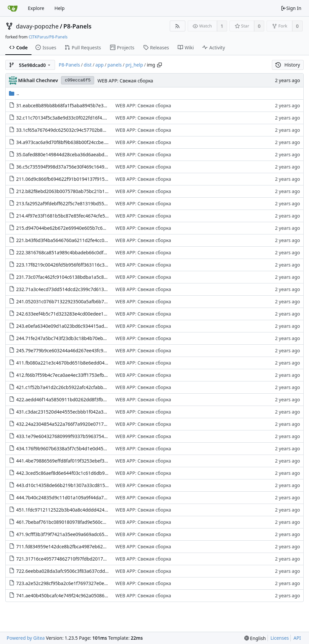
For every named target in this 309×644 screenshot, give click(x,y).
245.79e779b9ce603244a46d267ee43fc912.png (67, 350)
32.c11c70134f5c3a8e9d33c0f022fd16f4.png (64, 118)
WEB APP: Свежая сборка (125, 81)
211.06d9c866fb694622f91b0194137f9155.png (67, 179)
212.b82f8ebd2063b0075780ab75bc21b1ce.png (68, 191)
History (288, 65)
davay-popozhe (37, 26)
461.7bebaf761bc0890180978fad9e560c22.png (67, 522)
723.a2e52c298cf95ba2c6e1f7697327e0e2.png (66, 583)
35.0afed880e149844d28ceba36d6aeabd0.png (67, 154)
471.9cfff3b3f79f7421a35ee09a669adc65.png (65, 534)
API (297, 638)
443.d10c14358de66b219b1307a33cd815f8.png (68, 485)
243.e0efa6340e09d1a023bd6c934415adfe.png (67, 326)
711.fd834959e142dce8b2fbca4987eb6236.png (67, 546)
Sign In (291, 8)
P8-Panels (77, 26)
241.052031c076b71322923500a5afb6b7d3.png (68, 301)
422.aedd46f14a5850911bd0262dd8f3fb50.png (67, 399)
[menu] (255, 638)
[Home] (13, 8)
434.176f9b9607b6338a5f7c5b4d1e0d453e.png (67, 448)
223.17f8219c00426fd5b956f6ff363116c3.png (65, 265)
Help (60, 8)
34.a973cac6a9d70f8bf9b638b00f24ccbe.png (65, 142)
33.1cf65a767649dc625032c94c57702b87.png (66, 130)
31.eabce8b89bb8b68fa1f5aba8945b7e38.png (66, 105)
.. (14, 93)
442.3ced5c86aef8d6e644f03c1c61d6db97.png (67, 473)
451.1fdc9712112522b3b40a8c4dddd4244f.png (67, 510)
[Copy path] (159, 65)
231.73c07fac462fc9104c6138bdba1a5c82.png (66, 277)
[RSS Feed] (178, 26)
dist (88, 65)
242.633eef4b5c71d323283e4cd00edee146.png (68, 314)
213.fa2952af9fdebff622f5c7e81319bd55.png (65, 203)
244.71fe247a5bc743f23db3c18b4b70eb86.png (67, 338)
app (100, 65)
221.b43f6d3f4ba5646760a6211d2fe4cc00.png (67, 240)
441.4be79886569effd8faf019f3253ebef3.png (65, 461)
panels (115, 65)
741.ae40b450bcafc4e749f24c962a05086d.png (67, 595)
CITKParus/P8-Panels (48, 37)
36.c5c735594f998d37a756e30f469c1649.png (65, 167)
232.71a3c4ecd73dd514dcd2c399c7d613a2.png (68, 289)
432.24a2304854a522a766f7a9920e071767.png (68, 424)
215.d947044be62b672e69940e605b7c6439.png (68, 228)
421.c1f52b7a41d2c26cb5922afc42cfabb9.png (66, 387)
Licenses (280, 638)
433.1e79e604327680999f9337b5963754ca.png (67, 436)
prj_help (134, 65)
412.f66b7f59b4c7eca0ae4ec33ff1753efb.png (65, 375)
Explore (36, 8)
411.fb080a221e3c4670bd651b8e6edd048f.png (67, 363)
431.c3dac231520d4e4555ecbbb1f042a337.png (67, 412)
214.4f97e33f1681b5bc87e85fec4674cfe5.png (66, 216)
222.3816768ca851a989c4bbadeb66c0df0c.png (67, 252)
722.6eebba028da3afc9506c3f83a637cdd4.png (67, 571)
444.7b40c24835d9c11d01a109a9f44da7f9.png (67, 497)
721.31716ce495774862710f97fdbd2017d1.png (67, 559)
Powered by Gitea (26, 638)
